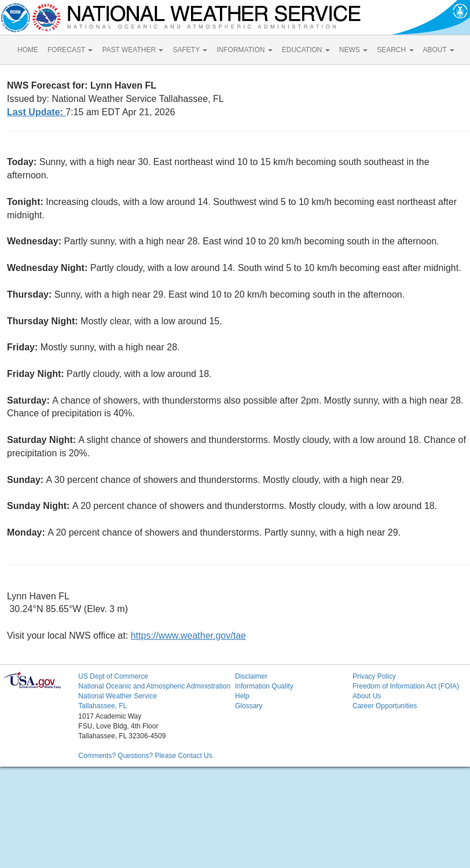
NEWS (353, 50)
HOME (28, 50)
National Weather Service (117, 696)
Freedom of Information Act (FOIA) (406, 686)
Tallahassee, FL (102, 706)
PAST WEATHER (133, 50)
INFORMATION (244, 50)
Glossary (249, 706)
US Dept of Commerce (113, 676)
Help (242, 696)
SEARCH (395, 50)
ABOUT (439, 50)
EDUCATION (306, 50)
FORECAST (70, 50)
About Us (367, 696)
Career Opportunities (385, 706)
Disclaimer (251, 676)
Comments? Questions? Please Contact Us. (146, 756)
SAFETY (190, 50)
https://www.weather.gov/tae (188, 636)
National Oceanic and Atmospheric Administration (154, 686)
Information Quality (264, 686)
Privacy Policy (374, 676)
